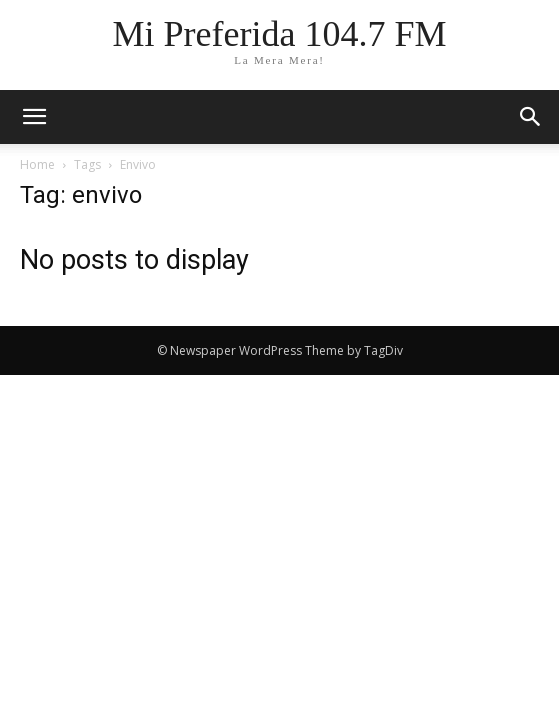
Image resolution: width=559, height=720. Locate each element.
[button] (531, 117)
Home (37, 164)
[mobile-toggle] (34, 117)
